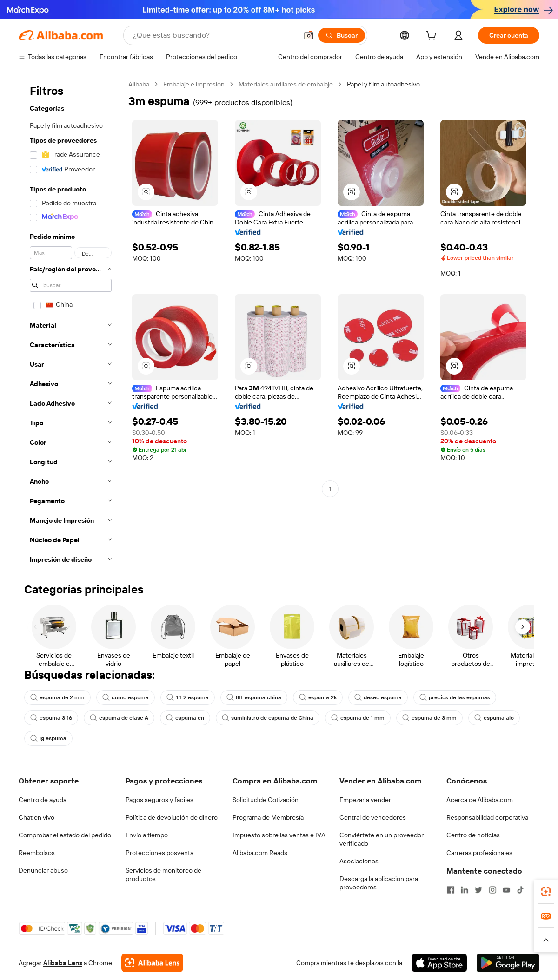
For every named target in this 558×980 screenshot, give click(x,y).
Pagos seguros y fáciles (159, 800)
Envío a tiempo (147, 835)
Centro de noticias (473, 835)
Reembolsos (37, 853)
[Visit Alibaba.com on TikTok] (520, 890)
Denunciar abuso (43, 870)
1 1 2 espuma (188, 697)
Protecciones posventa (159, 853)
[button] (309, 35)
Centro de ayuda (43, 800)
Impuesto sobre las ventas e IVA (279, 835)
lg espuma (48, 738)
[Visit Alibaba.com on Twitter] (478, 890)
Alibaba (139, 84)
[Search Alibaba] (214, 35)
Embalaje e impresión (194, 84)
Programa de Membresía (268, 817)
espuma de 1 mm (358, 718)
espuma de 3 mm (429, 718)
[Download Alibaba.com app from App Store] (439, 963)
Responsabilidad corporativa (487, 817)
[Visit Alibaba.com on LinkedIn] (465, 890)
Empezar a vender (365, 800)
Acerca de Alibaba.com (480, 800)
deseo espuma (378, 697)
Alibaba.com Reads (260, 853)
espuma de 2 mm (57, 697)
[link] (546, 892)
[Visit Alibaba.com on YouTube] (506, 890)
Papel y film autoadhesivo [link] (383, 84)
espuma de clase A (119, 718)
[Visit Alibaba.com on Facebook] (451, 890)
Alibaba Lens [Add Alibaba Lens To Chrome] (63, 963)
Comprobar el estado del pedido (65, 835)
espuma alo (494, 718)
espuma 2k (318, 697)
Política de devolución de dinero (172, 817)
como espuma (126, 697)
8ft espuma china (254, 697)
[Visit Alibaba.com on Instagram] (492, 890)
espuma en (185, 718)
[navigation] (71, 325)
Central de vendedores (373, 817)
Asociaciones (359, 861)
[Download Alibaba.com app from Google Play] (508, 963)
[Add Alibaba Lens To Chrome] (152, 963)
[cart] (433, 37)
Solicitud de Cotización (266, 800)
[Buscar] (342, 35)
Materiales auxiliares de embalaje (286, 84)
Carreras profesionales (479, 853)
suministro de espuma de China (268, 718)
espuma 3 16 (51, 718)
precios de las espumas (455, 697)
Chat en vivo (37, 817)
